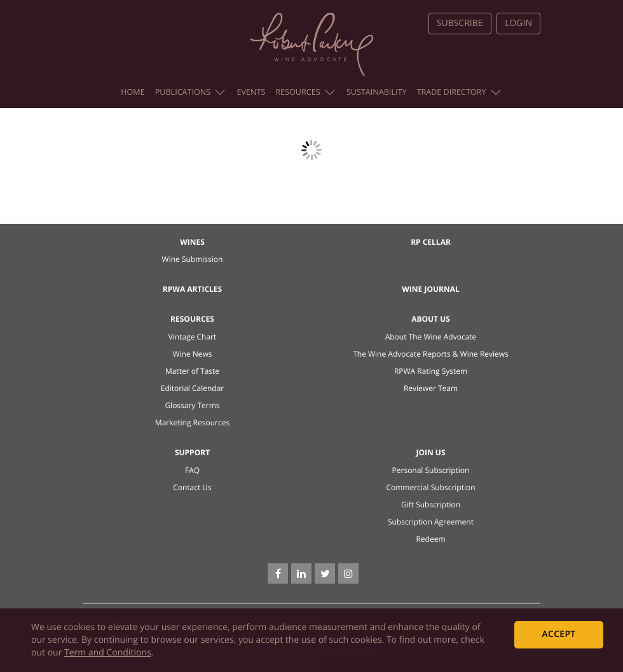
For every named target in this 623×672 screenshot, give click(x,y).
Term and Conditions (108, 653)
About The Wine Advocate (431, 337)
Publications (190, 92)
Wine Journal (431, 289)
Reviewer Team (431, 388)
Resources (305, 92)
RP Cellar (431, 242)
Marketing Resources (192, 422)
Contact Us (192, 487)
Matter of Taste (192, 371)
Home (133, 92)
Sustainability (377, 92)
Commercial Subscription (430, 487)
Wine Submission (193, 259)
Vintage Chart (193, 337)
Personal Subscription (431, 470)
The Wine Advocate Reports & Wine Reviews (431, 354)
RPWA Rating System (431, 371)
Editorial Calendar (193, 388)
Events (251, 92)
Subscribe (460, 23)
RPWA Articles (192, 289)
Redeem (430, 539)
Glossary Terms (192, 405)
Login (518, 23)
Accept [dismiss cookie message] (559, 634)
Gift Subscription (431, 504)
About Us (431, 319)
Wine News (192, 354)
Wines (192, 242)
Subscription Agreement (431, 522)
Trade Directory (458, 92)
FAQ (192, 470)
